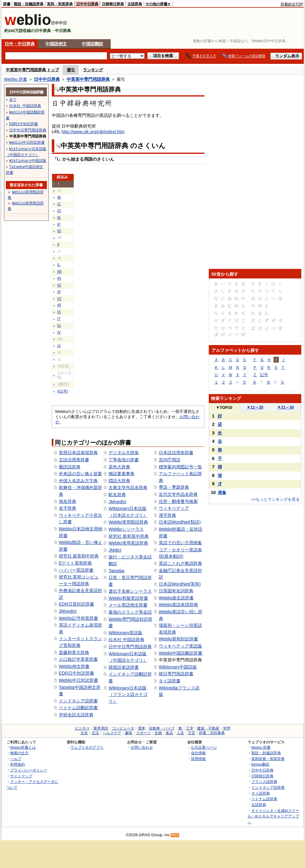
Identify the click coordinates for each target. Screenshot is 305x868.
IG (59, 231)
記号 (264, 375)
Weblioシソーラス (126, 529)
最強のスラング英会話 (130, 612)
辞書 (7, 4)
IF (59, 224)
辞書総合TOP (292, 4)
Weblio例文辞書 (74, 666)
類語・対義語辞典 (29, 4)
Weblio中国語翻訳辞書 (181, 653)
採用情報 (198, 759)
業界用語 (101, 728)
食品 (169, 733)
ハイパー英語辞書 (76, 570)
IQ (59, 299)
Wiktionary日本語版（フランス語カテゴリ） (128, 695)
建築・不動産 (208, 728)
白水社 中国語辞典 (126, 640)
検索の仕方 (19, 753)
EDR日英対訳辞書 (76, 604)
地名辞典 (68, 501)
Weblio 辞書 (16, 79)
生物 (158, 733)
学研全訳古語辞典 (76, 715)
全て (13, 99)
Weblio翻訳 (260, 764)
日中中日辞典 (87, 4)
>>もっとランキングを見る (275, 499)
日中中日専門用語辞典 (130, 647)
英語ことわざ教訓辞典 (180, 563)
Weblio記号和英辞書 (79, 618)
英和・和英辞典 (60, 4)
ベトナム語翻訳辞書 (78, 708)
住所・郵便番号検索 (178, 501)
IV (59, 332)
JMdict (115, 550)
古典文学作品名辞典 (128, 487)
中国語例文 (56, 44)
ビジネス (82, 728)
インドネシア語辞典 (268, 787)
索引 (71, 70)
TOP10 (224, 407)
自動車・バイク (162, 728)
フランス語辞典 (264, 782)
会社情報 (198, 753)
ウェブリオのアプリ (87, 747)
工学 (190, 728)
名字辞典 (68, 508)
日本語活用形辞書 (176, 453)
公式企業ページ (204, 747)
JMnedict (68, 611)
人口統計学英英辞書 (78, 659)
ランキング (93, 70)
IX (59, 346)
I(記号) (63, 391)
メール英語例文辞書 (128, 605)
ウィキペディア (174, 508)
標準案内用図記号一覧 (180, 467)
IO (59, 285)
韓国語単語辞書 (124, 667)
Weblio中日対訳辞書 (79, 680)
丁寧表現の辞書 (124, 460)
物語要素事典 (122, 474)
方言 (192, 733)
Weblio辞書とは (23, 747)
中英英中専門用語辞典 (88, 79)
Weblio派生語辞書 (176, 598)
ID (59, 211)
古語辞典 (135, 4)
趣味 (129, 733)
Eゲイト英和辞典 (76, 563)
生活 (95, 733)
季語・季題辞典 (174, 487)
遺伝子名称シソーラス (130, 591)
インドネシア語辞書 (78, 701)
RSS (175, 835)
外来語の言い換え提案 (80, 474)
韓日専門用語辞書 (176, 674)
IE (59, 218)
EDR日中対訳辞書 (76, 673)
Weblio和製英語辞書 (128, 598)
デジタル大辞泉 (124, 453)
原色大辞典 (119, 467)
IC (59, 204)
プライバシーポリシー (29, 770)
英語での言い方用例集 (180, 543)
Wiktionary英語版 (125, 633)
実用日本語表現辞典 (78, 453)
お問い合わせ (142, 747)
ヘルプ (16, 759)
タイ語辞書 (170, 681)
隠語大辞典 (119, 481)
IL (59, 265)
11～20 (255, 407)
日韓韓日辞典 (113, 4)
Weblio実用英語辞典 (128, 543)
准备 (222, 492)
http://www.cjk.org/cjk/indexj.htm (93, 132)
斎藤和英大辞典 (74, 652)
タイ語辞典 (261, 793)
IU (59, 326)
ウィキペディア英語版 (180, 646)
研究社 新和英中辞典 (129, 536)
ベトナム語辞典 (264, 799)
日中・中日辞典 (20, 44)
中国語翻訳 (93, 44)
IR (59, 305)
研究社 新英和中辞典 (79, 556)
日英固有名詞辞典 (176, 591)
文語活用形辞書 (74, 460)
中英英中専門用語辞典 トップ (33, 70)
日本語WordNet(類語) (180, 522)
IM (60, 272)
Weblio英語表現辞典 (179, 605)
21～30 (285, 407)
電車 (142, 728)
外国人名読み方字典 (78, 481)
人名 (180, 733)
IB (59, 197)
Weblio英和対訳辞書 (179, 639)
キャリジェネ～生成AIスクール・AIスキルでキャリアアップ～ (273, 816)
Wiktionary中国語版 (178, 667)
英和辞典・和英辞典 (268, 759)
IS (59, 312)
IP (59, 292)
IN (59, 278)
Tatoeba (116, 571)
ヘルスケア (112, 733)
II (58, 245)
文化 (84, 733)
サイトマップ (21, 776)
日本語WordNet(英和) (180, 584)
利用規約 (18, 764)
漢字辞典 (167, 515)
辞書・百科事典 (212, 733)
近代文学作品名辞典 (178, 494)
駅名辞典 (117, 495)
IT (59, 319)
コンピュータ (123, 728)
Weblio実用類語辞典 (128, 522)
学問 (227, 728)
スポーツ (143, 733)
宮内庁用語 (170, 460)
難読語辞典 (70, 467)
